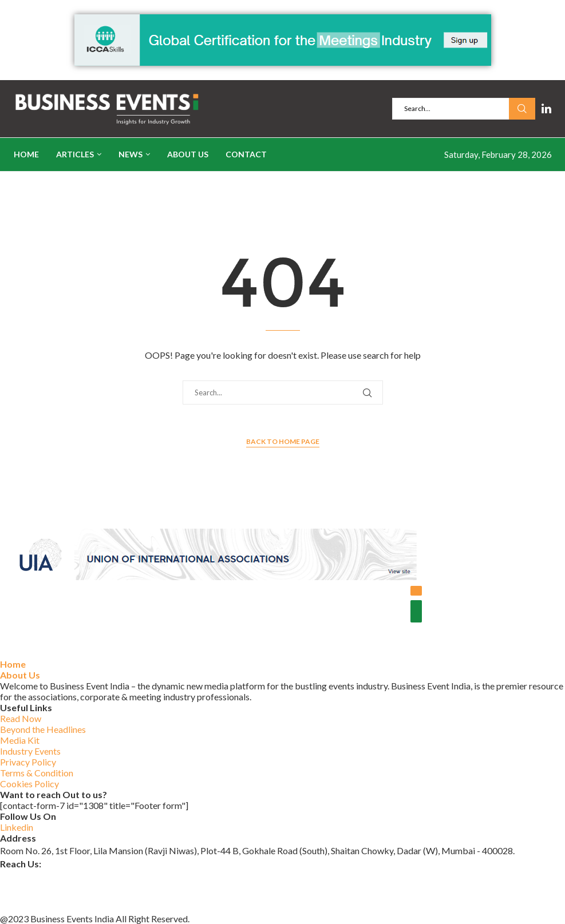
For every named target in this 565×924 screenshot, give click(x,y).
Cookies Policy (29, 784)
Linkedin (17, 827)
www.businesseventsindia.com (60, 891)
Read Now (21, 718)
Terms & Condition (37, 773)
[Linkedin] (546, 109)
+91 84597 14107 (35, 905)
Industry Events (30, 751)
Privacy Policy (28, 762)
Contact (246, 154)
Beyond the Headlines (43, 729)
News (131, 154)
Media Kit (20, 740)
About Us (188, 154)
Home (26, 154)
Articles (75, 154)
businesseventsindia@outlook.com (68, 876)
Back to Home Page (283, 441)
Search (522, 109)
